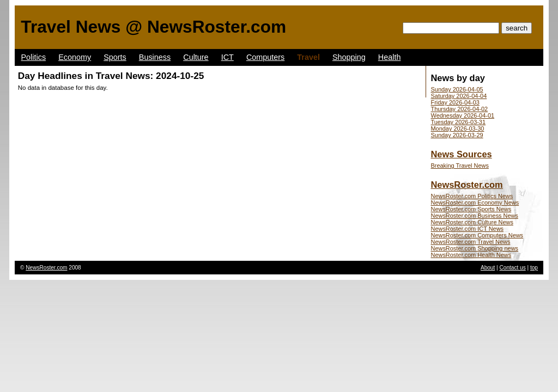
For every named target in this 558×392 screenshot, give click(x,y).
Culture (196, 57)
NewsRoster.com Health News (471, 255)
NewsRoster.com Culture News (472, 222)
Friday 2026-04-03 (455, 102)
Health (390, 57)
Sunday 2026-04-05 (457, 89)
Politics (34, 57)
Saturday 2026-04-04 (459, 96)
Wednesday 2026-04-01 (463, 115)
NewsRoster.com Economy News (475, 203)
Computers (265, 57)
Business (155, 57)
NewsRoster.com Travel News (471, 242)
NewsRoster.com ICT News (468, 229)
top (534, 268)
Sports (115, 57)
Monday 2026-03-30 (458, 128)
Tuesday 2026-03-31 (459, 122)
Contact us (513, 268)
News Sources (462, 154)
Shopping (349, 57)
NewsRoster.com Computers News (477, 235)
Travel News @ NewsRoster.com (153, 27)
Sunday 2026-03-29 (457, 135)
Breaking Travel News (460, 166)
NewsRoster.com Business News (475, 216)
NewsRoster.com (467, 185)
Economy (75, 57)
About (488, 268)
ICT (228, 57)
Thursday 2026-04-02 (460, 109)
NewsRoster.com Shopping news (475, 248)
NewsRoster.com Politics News (472, 196)
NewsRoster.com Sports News (471, 209)
